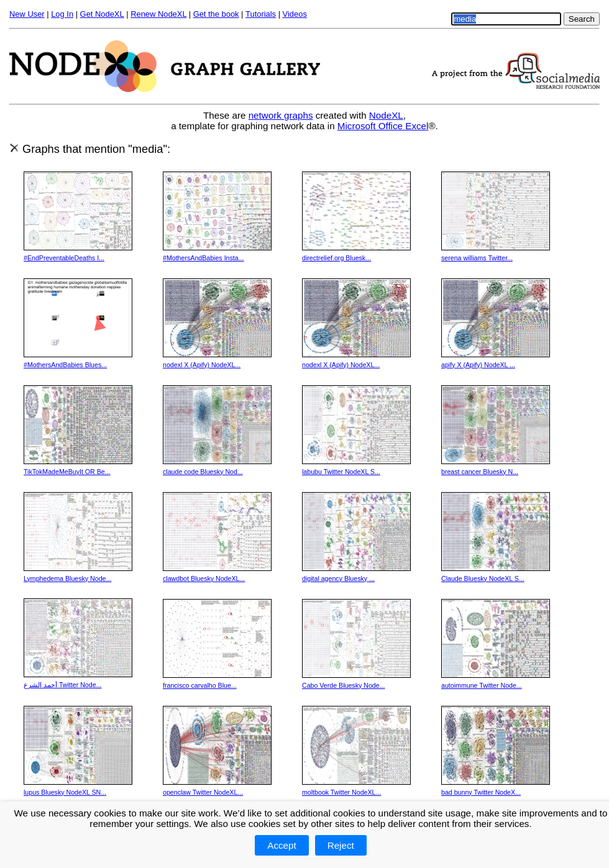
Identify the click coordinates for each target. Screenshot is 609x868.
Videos (295, 14)
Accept (282, 845)
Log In (62, 14)
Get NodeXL (102, 14)
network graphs (281, 115)
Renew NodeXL (158, 14)
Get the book (216, 14)
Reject (341, 845)
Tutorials (261, 14)
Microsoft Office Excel (383, 126)
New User (27, 14)
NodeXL (386, 115)
